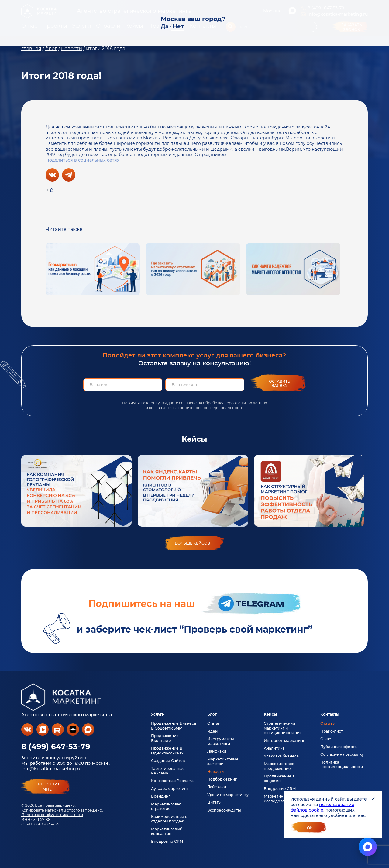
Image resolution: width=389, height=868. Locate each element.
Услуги (158, 714)
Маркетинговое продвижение (279, 766)
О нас (326, 739)
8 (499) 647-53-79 (56, 747)
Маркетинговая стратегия (166, 806)
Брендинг (161, 796)
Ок (310, 828)
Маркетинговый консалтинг (167, 831)
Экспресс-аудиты (224, 810)
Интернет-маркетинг (284, 741)
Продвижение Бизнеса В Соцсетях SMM (174, 726)
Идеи (212, 731)
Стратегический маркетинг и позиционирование (283, 728)
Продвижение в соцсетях (279, 778)
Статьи (214, 723)
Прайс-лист (332, 731)
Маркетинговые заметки (223, 761)
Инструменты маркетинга (221, 741)
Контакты (330, 714)
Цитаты (214, 802)
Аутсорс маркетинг (170, 789)
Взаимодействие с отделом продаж (169, 819)
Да (165, 26)
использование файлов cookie (322, 807)
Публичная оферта (339, 747)
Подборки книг (222, 779)
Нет (178, 26)
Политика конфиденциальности (52, 815)
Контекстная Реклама (172, 781)
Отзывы (328, 723)
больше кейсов (192, 543)
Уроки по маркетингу (228, 795)
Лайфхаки (217, 751)
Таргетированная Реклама (168, 771)
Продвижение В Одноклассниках (167, 750)
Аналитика (274, 748)
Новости (215, 772)
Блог (212, 714)
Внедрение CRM (167, 841)
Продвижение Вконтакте (165, 738)
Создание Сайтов (168, 761)
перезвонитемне (47, 787)
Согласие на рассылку (342, 754)
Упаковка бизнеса (281, 756)
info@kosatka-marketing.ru (51, 769)
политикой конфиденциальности (212, 408)
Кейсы (270, 714)
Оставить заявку (280, 383)
